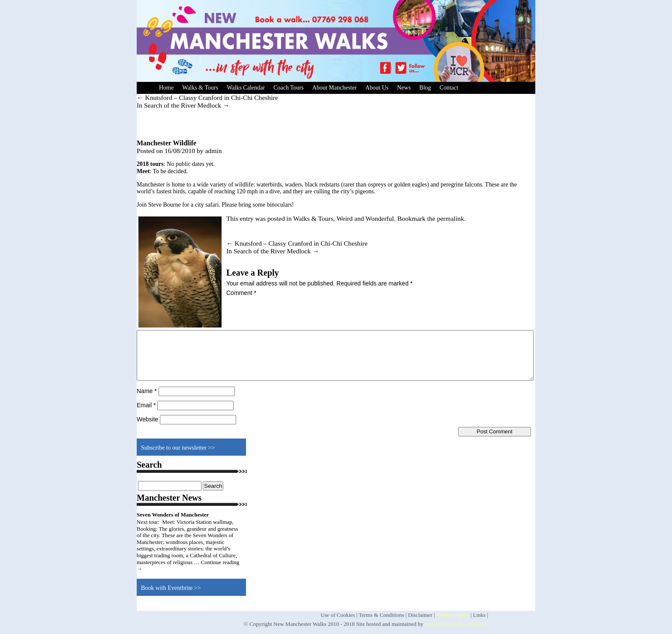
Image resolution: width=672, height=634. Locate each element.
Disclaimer (420, 615)
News (404, 88)
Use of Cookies (338, 615)
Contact (449, 88)
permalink (451, 218)
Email (146, 405)
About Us (377, 88)
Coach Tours (289, 88)
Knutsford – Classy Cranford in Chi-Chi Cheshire (207, 98)
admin (213, 151)
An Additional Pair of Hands (456, 624)
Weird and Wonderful (365, 218)
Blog (425, 88)
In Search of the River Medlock (183, 105)
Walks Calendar (246, 88)
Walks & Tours (200, 88)
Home (166, 88)
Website (147, 419)
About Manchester (335, 88)
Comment (241, 293)
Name (147, 391)
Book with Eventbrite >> (171, 588)
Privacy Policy (453, 615)
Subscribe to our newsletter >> (178, 448)
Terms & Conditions (381, 615)
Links (480, 615)
